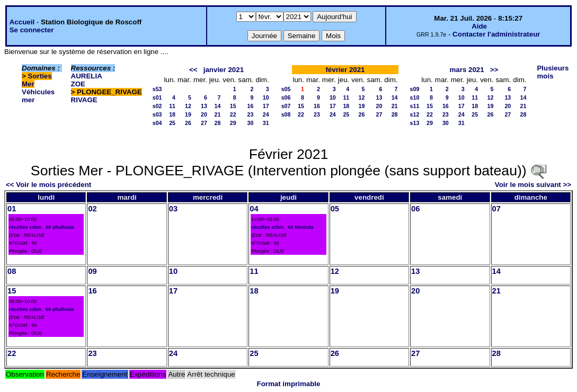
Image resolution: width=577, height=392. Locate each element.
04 (254, 209)
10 (266, 97)
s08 (286, 114)
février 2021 (345, 70)
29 (233, 123)
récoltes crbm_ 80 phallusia (41, 227)
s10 (415, 97)
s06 (286, 97)
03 (173, 209)
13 (204, 106)
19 (188, 114)
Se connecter (32, 30)
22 (233, 114)
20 (204, 114)
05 (335, 209)
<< (193, 70)
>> (494, 70)
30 (251, 123)
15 (233, 106)
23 (251, 114)
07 (496, 209)
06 (415, 209)
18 (172, 114)
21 (218, 114)
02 (92, 209)
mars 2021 (467, 70)
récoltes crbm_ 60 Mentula (282, 227)
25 (172, 123)
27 (204, 123)
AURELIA (87, 76)
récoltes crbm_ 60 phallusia (41, 309)
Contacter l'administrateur (496, 34)
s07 (286, 106)
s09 (415, 89)
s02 (157, 106)
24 (266, 114)
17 (266, 106)
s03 (157, 114)
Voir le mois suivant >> (533, 185)
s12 (415, 114)
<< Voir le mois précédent (48, 185)
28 (218, 123)
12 (188, 106)
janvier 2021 (224, 70)
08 (12, 271)
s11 (415, 106)
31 (266, 123)
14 (218, 106)
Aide (479, 26)
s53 (157, 89)
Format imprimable (289, 384)
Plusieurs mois (553, 72)
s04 (157, 123)
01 (12, 209)
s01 (157, 97)
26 (188, 123)
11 (172, 106)
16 (251, 106)
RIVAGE (84, 100)
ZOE (78, 84)
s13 (415, 123)
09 (92, 271)
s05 (286, 89)
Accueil (22, 22)
